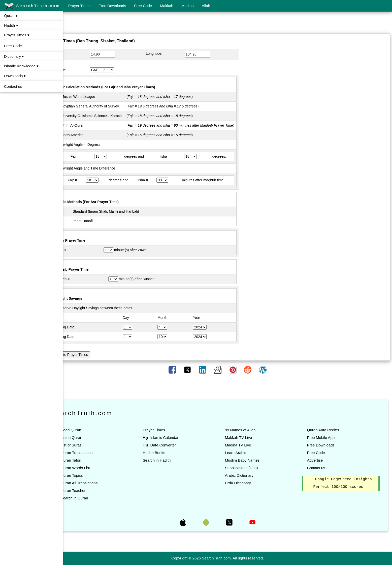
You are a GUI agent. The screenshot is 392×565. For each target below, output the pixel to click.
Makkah (167, 6)
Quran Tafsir (91, 460)
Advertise (320, 460)
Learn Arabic (245, 453)
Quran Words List (95, 468)
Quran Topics (91, 475)
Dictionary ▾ (14, 56)
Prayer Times (79, 6)
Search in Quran (94, 498)
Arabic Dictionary (249, 475)
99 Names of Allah (250, 430)
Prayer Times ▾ (17, 35)
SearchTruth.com (32, 6)
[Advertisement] (227, 23)
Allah (206, 6)
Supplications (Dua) (251, 468)
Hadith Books (169, 453)
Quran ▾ (11, 16)
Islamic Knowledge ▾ (21, 66)
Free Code (143, 6)
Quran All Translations (99, 483)
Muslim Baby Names (252, 460)
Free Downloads (112, 6)
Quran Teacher (93, 490)
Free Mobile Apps (327, 437)
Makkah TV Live (248, 437)
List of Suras (91, 445)
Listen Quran (91, 437)
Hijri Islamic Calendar (175, 437)
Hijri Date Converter (174, 445)
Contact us (13, 86)
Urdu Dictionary (248, 483)
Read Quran (91, 430)
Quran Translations (96, 453)
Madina (188, 6)
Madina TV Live (248, 445)
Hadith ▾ (11, 25)
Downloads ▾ (15, 76)
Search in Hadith (171, 460)
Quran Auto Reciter (328, 430)
